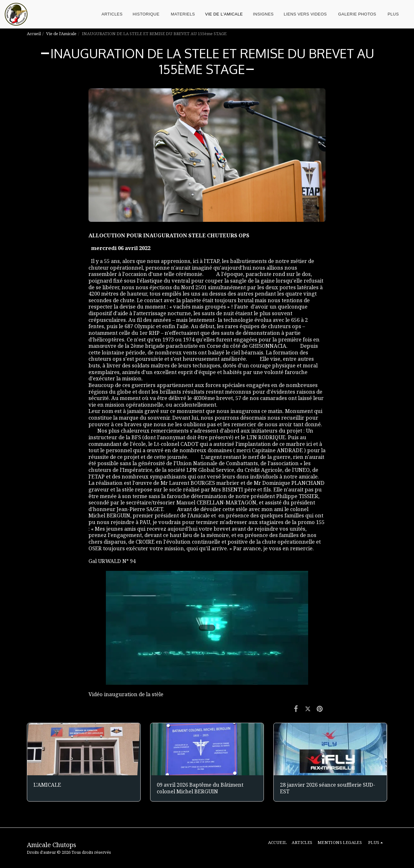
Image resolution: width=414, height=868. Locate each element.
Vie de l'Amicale (61, 34)
